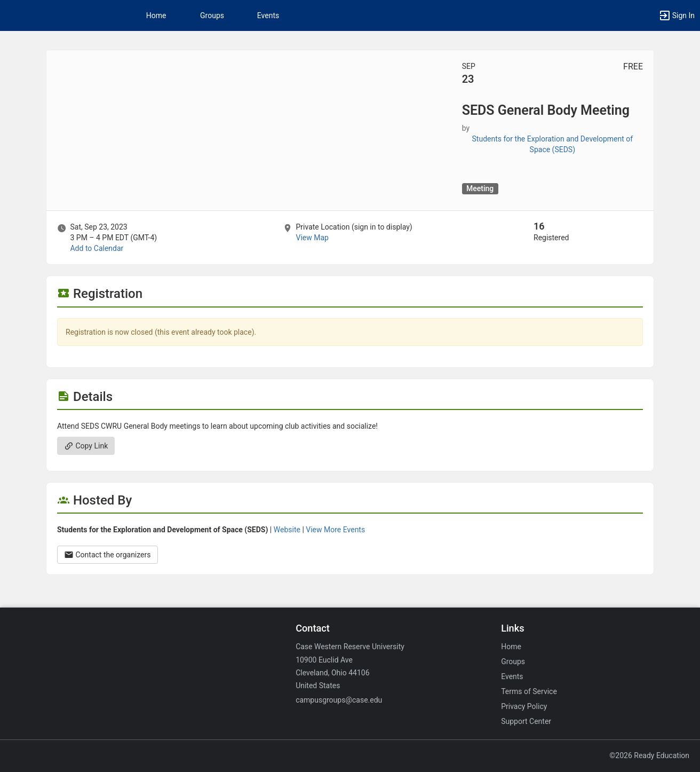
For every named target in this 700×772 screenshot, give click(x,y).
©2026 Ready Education (649, 755)
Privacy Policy (524, 706)
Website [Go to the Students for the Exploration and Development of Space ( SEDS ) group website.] (287, 530)
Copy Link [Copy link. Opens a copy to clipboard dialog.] (86, 446)
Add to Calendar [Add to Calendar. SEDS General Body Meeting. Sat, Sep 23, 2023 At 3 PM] (97, 248)
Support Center (526, 721)
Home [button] (156, 15)
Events (268, 15)
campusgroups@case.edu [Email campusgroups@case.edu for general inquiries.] (339, 700)
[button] (677, 15)
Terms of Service (529, 691)
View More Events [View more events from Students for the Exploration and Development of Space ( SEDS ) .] (335, 530)
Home (511, 647)
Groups (212, 15)
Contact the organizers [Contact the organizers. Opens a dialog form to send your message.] (108, 555)
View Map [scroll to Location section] (312, 238)
